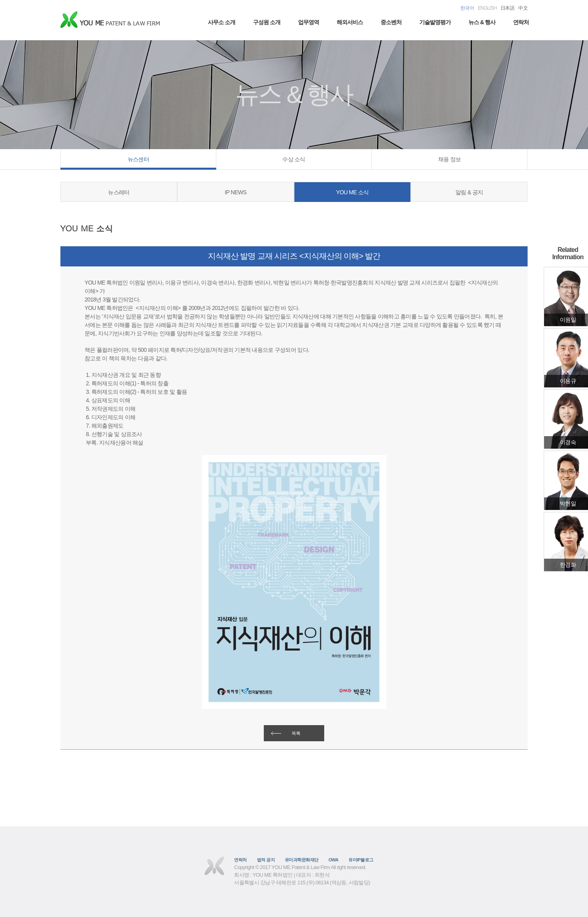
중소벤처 (391, 22)
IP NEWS (236, 192)
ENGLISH (487, 8)
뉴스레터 (119, 192)
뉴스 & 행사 (482, 22)
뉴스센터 (138, 159)
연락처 (521, 22)
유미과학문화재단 (302, 860)
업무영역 (308, 22)
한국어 (467, 8)
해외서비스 (350, 22)
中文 (523, 8)
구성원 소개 (267, 22)
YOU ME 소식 (353, 192)
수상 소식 (294, 159)
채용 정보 (449, 159)
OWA (333, 860)
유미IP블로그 (361, 860)
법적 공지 (266, 860)
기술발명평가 (435, 22)
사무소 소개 (222, 22)
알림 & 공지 (469, 192)
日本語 (507, 8)
